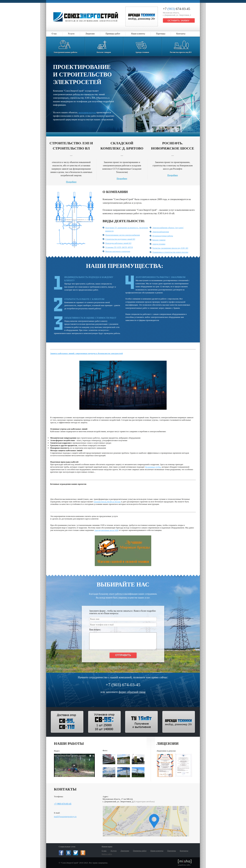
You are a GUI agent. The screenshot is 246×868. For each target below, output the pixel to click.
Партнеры (161, 34)
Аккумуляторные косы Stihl (106, 530)
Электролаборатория (161, 232)
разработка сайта (185, 863)
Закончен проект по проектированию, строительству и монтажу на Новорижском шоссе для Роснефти (173, 159)
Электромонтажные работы (65, 45)
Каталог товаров (104, 45)
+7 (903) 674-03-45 (63, 804)
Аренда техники (142, 45)
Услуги (71, 34)
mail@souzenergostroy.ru (65, 817)
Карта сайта (107, 854)
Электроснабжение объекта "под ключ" (168, 228)
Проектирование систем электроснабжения (123, 235)
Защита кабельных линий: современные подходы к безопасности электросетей (86, 353)
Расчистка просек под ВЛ (181, 45)
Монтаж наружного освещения (118, 251)
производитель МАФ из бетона (107, 502)
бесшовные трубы (153, 467)
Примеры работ (113, 34)
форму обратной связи (132, 692)
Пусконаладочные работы (163, 236)
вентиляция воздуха (87, 113)
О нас (54, 34)
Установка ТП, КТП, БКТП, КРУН (119, 247)
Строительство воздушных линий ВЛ (120, 239)
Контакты (181, 34)
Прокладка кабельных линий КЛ (118, 243)
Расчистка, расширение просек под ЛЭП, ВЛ (170, 248)
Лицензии (90, 34)
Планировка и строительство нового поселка (170, 252)
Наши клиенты (138, 34)
